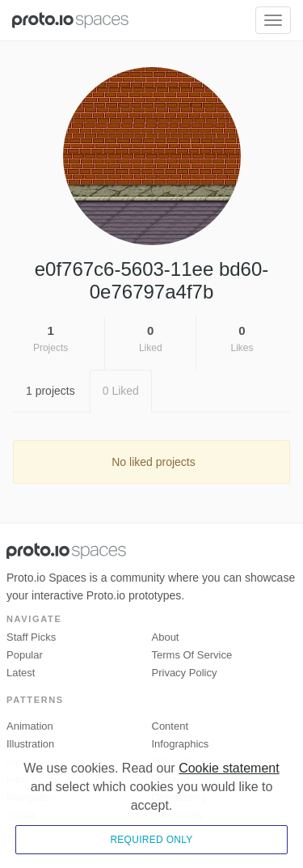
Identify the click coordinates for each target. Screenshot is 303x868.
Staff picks (31, 637)
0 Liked (121, 391)
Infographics (181, 744)
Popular (25, 655)
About (166, 637)
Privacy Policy (185, 673)
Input (18, 762)
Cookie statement (229, 817)
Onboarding (179, 797)
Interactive (176, 762)
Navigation (31, 797)
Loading (170, 779)
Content (170, 726)
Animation (30, 726)
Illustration (30, 744)
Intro (17, 779)
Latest (21, 673)
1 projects (50, 391)
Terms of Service (192, 655)
